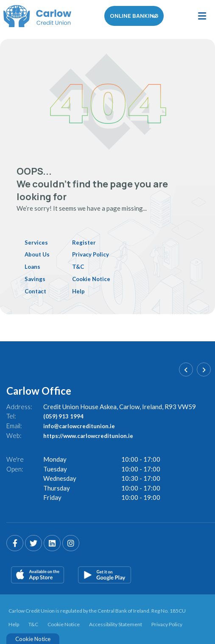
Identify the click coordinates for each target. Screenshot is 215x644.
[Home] (34, 16)
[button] (186, 369)
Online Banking (134, 16)
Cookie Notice (98, 278)
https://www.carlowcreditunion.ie (94, 435)
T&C (83, 266)
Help (83, 290)
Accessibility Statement (116, 623)
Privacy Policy (97, 254)
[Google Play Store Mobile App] (105, 574)
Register (89, 242)
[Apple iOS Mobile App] (38, 574)
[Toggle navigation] (202, 16)
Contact (37, 290)
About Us (39, 254)
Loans (33, 266)
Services (37, 242)
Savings (36, 278)
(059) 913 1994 (66, 415)
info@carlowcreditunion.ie (83, 425)
